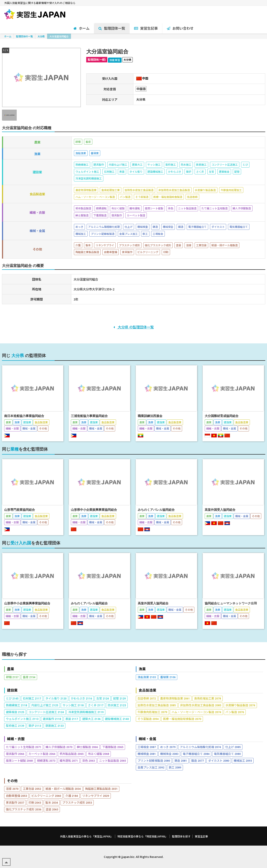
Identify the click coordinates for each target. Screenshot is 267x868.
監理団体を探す (181, 836)
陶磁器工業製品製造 (101, 789)
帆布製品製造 (72, 754)
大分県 (41, 36)
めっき (168, 747)
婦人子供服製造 (59, 747)
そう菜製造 (148, 719)
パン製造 (235, 712)
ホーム (8, 36)
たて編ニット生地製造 (24, 747)
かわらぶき (81, 698)
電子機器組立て (196, 754)
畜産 (29, 677)
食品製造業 (147, 690)
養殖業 (168, 677)
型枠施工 (15, 726)
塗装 (52, 809)
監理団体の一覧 (24, 36)
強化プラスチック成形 (24, 809)
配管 (119, 698)
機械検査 (147, 754)
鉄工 (175, 767)
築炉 (35, 726)
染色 (89, 760)
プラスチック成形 (77, 802)
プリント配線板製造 (154, 760)
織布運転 (69, 760)
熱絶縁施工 (16, 705)
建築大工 (91, 719)
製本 (52, 802)
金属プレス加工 (151, 767)
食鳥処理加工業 (208, 698)
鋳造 (181, 760)
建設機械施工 (117, 719)
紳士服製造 (87, 747)
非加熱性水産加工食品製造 (201, 705)
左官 (103, 698)
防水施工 (117, 705)
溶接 (12, 789)
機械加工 (243, 760)
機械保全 (169, 754)
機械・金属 (147, 739)
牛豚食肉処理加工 (152, 712)
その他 (12, 781)
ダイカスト (219, 760)
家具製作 (15, 802)
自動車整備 (16, 796)
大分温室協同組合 (59, 36)
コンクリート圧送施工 (46, 712)
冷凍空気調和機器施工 (86, 712)
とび (12, 698)
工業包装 (32, 789)
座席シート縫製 (19, 760)
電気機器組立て (227, 754)
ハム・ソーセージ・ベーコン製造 (196, 712)
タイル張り (56, 698)
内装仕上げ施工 (45, 705)
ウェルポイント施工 (22, 719)
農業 (11, 669)
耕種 (12, 677)
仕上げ (233, 747)
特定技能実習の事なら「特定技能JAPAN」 (142, 836)
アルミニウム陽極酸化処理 (200, 747)
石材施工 (32, 698)
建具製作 (52, 719)
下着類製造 (113, 747)
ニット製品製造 (113, 760)
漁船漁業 (147, 677)
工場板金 (147, 747)
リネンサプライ (96, 796)
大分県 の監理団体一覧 (134, 327)
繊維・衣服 (16, 739)
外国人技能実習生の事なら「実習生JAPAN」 (87, 836)
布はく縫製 (99, 754)
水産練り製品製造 (240, 705)
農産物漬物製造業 (175, 698)
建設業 (12, 690)
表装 (72, 719)
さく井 (96, 705)
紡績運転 (46, 760)
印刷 (35, 802)
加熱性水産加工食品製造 (157, 705)
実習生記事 (201, 836)
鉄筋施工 (55, 726)
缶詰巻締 (147, 698)
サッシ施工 (73, 705)
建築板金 (15, 712)
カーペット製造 (42, 754)
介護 (72, 796)
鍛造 (198, 760)
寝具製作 (15, 754)
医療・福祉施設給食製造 (182, 719)
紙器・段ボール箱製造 (63, 789)
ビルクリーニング (46, 796)
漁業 (142, 669)
